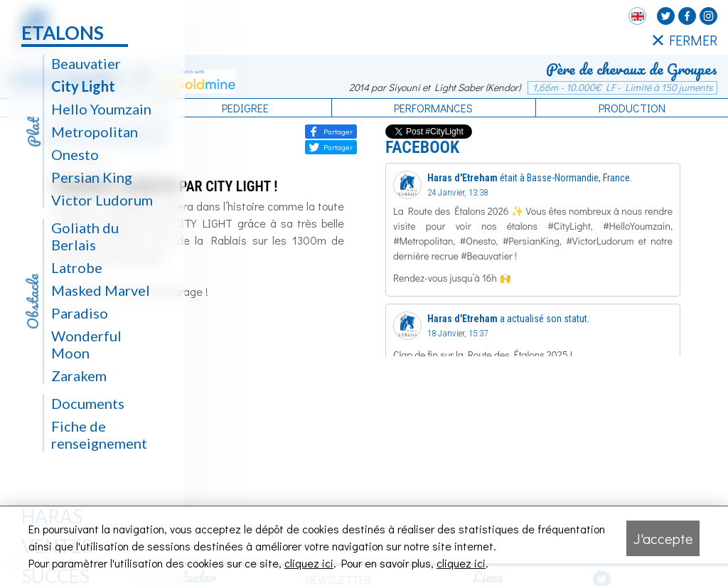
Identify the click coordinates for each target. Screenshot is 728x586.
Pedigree (245, 108)
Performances (433, 108)
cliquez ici (309, 563)
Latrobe (77, 267)
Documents (88, 403)
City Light (83, 86)
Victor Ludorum (102, 200)
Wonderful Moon (86, 344)
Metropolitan (95, 132)
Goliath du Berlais (85, 236)
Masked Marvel (101, 290)
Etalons (63, 33)
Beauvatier (86, 63)
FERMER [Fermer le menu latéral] (685, 40)
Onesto (75, 154)
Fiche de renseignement (99, 435)
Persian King (92, 177)
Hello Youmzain (101, 109)
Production (632, 108)
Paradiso (80, 313)
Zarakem (79, 375)
